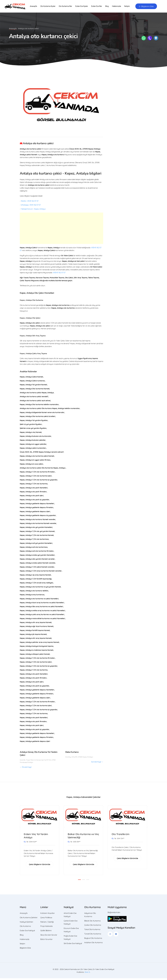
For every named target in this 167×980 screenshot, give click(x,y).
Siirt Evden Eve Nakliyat (73, 945)
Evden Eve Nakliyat (27, 932)
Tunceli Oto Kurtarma (93, 936)
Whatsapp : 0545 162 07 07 (31, 206)
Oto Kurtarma (25, 928)
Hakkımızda (116, 7)
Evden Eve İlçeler (82, 7)
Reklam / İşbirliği (47, 924)
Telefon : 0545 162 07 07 (30, 202)
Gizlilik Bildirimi (46, 932)
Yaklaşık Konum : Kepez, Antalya (33, 210)
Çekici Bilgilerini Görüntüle (40, 866)
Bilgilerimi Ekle (25, 950)
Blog (107, 7)
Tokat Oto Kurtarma (92, 931)
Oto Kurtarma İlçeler (48, 7)
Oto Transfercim (121, 835)
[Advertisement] (61, 229)
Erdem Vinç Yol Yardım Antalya (37, 837)
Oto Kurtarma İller (65, 7)
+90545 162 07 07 (59, 273)
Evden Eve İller (97, 7)
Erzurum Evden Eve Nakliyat (71, 932)
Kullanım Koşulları (47, 915)
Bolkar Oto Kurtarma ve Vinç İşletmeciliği (82, 837)
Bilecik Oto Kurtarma (92, 922)
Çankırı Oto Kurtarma (93, 927)
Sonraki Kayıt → (97, 763)
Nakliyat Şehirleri (26, 924)
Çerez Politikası (46, 919)
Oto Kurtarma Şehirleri (29, 919)
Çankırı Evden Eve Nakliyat (71, 924)
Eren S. (87, 974)
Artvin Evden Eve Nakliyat (70, 917)
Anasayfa (33, 7)
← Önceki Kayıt (26, 768)
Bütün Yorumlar (46, 941)
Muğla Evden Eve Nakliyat (70, 939)
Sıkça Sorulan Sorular (49, 937)
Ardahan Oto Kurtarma (93, 944)
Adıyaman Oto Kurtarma (90, 917)
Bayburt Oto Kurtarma (93, 940)
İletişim (127, 7)
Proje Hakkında (47, 928)
